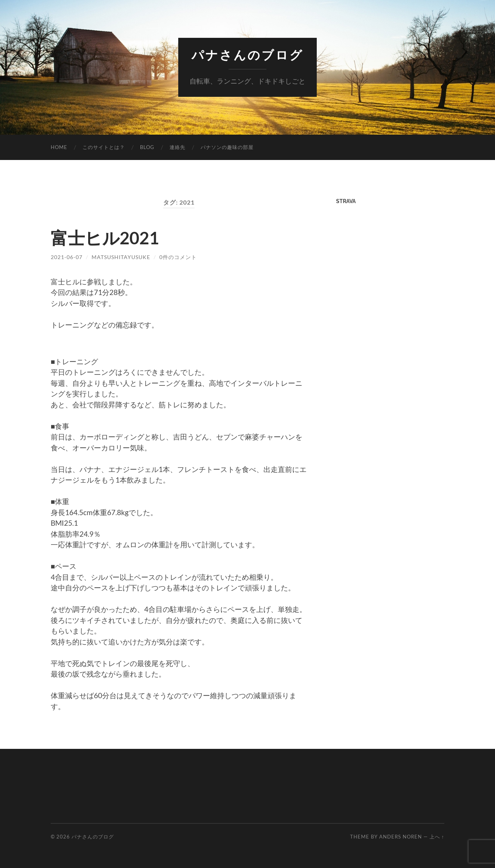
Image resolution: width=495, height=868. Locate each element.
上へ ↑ (437, 837)
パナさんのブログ (247, 55)
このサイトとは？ (104, 147)
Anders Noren (401, 837)
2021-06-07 (67, 257)
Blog (147, 147)
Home (59, 147)
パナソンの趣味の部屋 (227, 147)
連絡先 (177, 147)
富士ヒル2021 (105, 238)
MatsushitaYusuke (121, 257)
